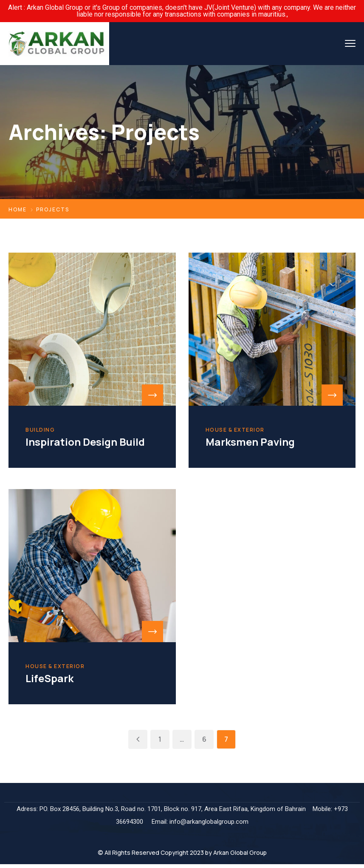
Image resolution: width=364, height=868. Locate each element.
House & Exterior (235, 430)
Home (18, 209)
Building (40, 430)
